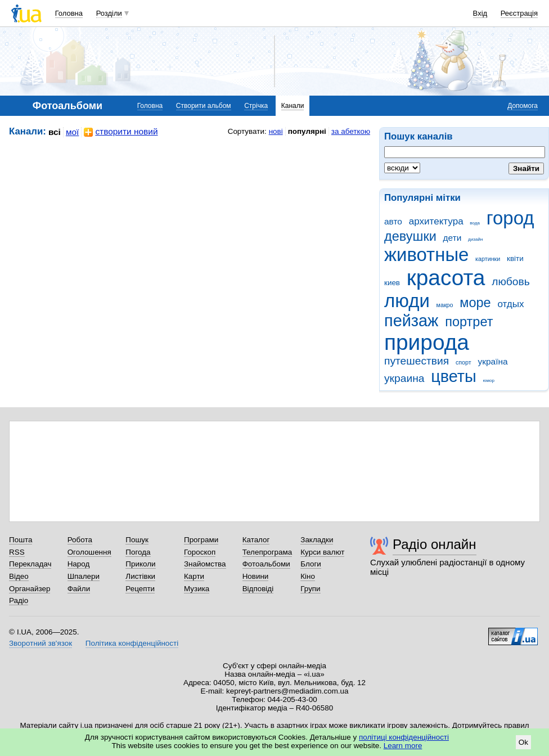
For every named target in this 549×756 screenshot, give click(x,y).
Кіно (308, 576)
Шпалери (84, 576)
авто (393, 221)
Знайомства (205, 564)
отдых (510, 304)
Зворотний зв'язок (40, 643)
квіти (515, 258)
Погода (138, 552)
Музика (197, 589)
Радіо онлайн (435, 544)
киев (392, 283)
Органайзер (30, 589)
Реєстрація (519, 13)
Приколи (140, 564)
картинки (488, 259)
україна (492, 361)
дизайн (475, 239)
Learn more (403, 746)
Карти (194, 576)
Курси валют (322, 552)
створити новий (121, 132)
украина (404, 378)
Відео (19, 576)
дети (453, 238)
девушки (410, 236)
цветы (454, 376)
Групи (310, 589)
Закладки (317, 540)
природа (427, 342)
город (510, 218)
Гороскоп (200, 552)
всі (55, 132)
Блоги (311, 564)
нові (276, 131)
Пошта (21, 540)
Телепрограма (267, 552)
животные (426, 255)
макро (445, 305)
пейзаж (411, 321)
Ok (523, 742)
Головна (69, 13)
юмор (489, 381)
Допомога (523, 106)
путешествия (417, 361)
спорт (463, 362)
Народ (79, 564)
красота (446, 278)
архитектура (436, 221)
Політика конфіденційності (132, 643)
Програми (201, 540)
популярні (307, 131)
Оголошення (89, 552)
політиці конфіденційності (404, 737)
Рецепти (140, 589)
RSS (17, 552)
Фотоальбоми (266, 564)
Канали (293, 106)
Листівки (140, 576)
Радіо (19, 600)
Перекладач (30, 564)
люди (407, 301)
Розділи (109, 13)
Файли (79, 589)
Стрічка (256, 106)
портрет (469, 322)
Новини (256, 576)
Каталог (256, 540)
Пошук (137, 540)
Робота (80, 540)
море (475, 303)
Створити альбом (204, 106)
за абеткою (351, 131)
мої (73, 132)
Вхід (480, 13)
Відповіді (258, 589)
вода (475, 223)
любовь (511, 282)
